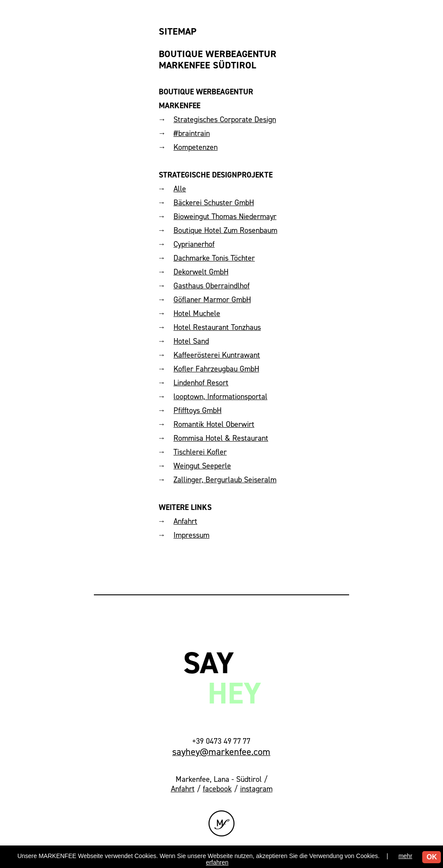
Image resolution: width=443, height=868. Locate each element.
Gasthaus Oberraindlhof (212, 286)
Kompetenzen (196, 147)
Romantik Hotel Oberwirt (214, 424)
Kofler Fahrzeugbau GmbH (216, 369)
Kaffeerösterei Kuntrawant (217, 355)
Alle (180, 189)
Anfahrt (185, 521)
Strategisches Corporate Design (225, 119)
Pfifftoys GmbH (197, 410)
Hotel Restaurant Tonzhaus (217, 327)
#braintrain (192, 133)
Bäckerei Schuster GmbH (214, 202)
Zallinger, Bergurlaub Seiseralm (225, 479)
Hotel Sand (191, 341)
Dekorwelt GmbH (201, 272)
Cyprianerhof (194, 244)
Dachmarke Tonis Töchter (214, 258)
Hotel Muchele (197, 313)
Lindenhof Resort (201, 382)
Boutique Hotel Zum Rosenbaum (225, 230)
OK (432, 857)
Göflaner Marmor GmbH (212, 299)
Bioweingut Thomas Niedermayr (225, 216)
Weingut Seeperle (202, 466)
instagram (256, 789)
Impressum (191, 535)
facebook (217, 789)
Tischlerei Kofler (200, 452)
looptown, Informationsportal (220, 396)
